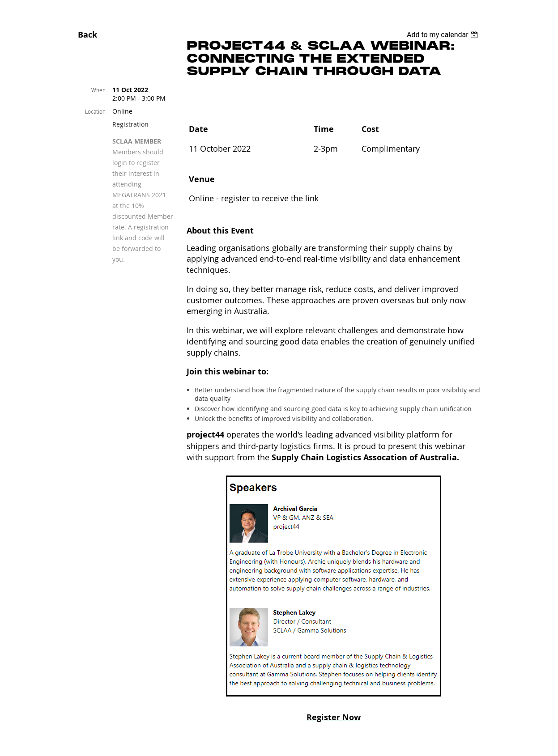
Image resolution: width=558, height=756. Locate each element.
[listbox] (444, 35)
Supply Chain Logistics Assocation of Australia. (365, 457)
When (98, 90)
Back (87, 35)
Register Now (334, 717)
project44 (205, 435)
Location (95, 111)
